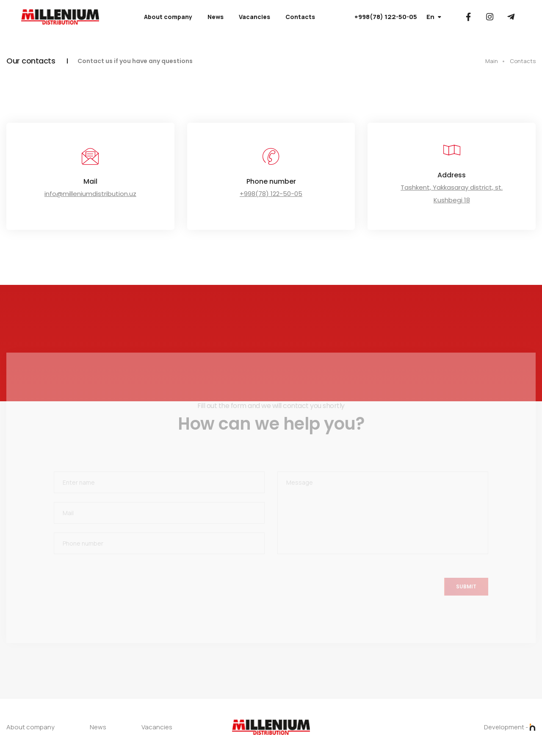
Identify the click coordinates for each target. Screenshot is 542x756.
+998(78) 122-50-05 (386, 17)
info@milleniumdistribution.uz (90, 194)
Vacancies (254, 17)
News (216, 17)
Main (492, 61)
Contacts (300, 17)
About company (168, 17)
